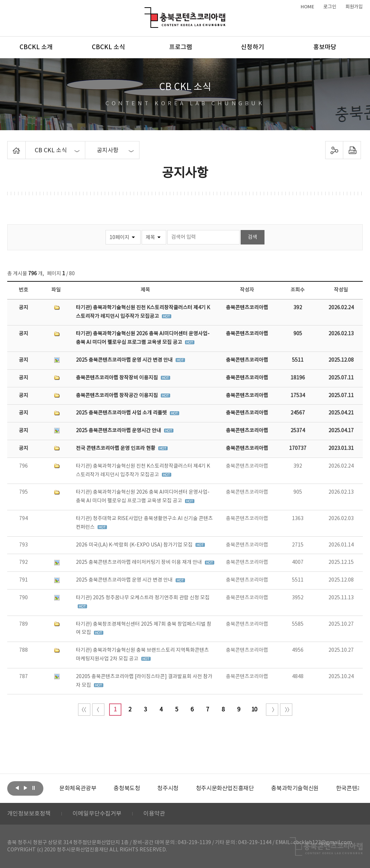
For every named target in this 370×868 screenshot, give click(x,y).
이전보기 (17, 788)
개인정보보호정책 (29, 814)
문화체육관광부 (78, 788)
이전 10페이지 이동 (98, 710)
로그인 (330, 7)
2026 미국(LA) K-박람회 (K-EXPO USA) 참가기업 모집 (135, 545)
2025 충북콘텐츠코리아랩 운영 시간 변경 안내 (125, 360)
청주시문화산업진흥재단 (225, 788)
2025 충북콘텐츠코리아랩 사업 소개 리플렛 (122, 413)
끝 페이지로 (286, 710)
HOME (307, 7)
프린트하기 (352, 150)
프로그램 (181, 47)
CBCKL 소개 (36, 47)
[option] (78, 788)
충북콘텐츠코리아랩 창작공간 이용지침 (117, 396)
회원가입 (354, 7)
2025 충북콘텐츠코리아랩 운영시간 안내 (119, 431)
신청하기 (253, 47)
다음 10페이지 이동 (272, 710)
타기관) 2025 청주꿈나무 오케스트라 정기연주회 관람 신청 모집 (143, 598)
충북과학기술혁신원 (295, 788)
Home (9, 145)
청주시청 (168, 788)
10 (254, 710)
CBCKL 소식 (108, 47)
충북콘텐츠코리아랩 (146, 11)
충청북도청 (127, 788)
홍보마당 (325, 47)
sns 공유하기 (334, 150)
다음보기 (25, 788)
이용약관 (154, 814)
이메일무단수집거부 (97, 814)
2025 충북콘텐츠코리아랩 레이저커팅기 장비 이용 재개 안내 (139, 562)
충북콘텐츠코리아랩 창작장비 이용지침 (117, 378)
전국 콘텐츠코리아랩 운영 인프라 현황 (116, 448)
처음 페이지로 (84, 710)
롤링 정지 (34, 788)
